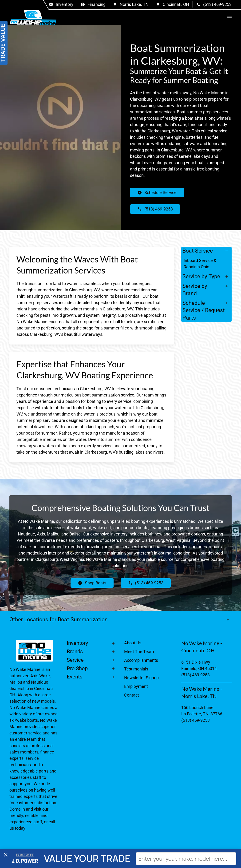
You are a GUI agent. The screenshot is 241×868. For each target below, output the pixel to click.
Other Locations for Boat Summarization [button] (59, 619)
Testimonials (136, 669)
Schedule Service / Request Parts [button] (204, 310)
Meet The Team (139, 652)
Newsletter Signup (141, 678)
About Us (133, 643)
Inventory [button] (77, 643)
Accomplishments (141, 660)
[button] (229, 18)
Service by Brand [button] (195, 290)
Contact (132, 695)
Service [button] (75, 660)
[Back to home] (33, 18)
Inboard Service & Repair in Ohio (200, 264)
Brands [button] (75, 652)
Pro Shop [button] (77, 668)
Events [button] (75, 677)
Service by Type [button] (201, 276)
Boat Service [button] (198, 251)
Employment (136, 686)
